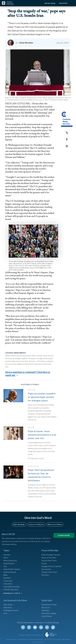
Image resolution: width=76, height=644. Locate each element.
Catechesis (8, 585)
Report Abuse (49, 3)
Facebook (67, 139)
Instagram (67, 146)
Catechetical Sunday (12, 588)
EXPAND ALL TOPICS (12, 594)
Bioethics (7, 579)
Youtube (35, 628)
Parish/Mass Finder (49, 606)
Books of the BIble (49, 559)
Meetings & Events (11, 612)
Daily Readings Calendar (51, 556)
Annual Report (9, 564)
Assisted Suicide (10, 573)
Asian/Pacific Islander (12, 570)
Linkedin (41, 628)
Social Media (46, 617)
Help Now (8, 609)
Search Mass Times (49, 562)
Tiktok (53, 628)
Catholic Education (11, 591)
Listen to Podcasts (36, 526)
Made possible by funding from (31, 636)
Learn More (64, 537)
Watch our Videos (55, 526)
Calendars (45, 612)
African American (10, 562)
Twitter (67, 133)
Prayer (44, 564)
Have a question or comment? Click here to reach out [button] (28, 374)
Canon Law (8, 582)
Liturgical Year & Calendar (52, 567)
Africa (6, 559)
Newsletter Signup (49, 614)
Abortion (7, 556)
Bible (5, 576)
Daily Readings (19, 526)
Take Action (8, 606)
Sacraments (46, 570)
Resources (46, 609)
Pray (5, 614)
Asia (5, 567)
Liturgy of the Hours (49, 573)
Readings (63, 3)
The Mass (45, 576)
